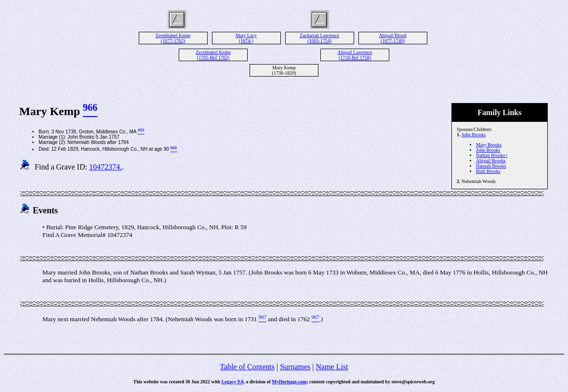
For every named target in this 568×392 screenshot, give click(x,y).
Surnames (295, 367)
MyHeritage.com (289, 382)
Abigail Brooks (491, 161)
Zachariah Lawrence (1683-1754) (319, 38)
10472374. (106, 167)
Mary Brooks (489, 145)
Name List (332, 367)
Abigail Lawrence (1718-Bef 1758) (355, 55)
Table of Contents (247, 367)
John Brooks (474, 135)
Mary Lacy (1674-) (246, 38)
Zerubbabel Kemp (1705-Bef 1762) (213, 55)
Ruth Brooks (488, 171)
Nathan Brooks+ (492, 155)
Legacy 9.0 (233, 382)
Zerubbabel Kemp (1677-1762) (173, 38)
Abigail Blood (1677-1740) (393, 38)
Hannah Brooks (491, 166)
